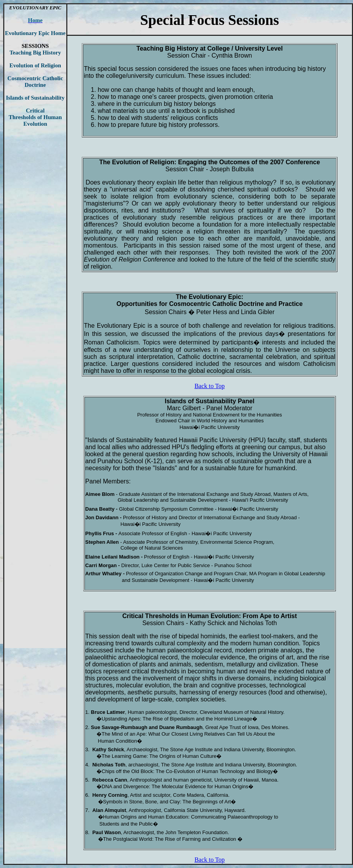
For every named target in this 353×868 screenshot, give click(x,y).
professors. (204, 125)
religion (101, 266)
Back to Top (210, 386)
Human (198, 616)
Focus (206, 20)
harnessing (195, 692)
